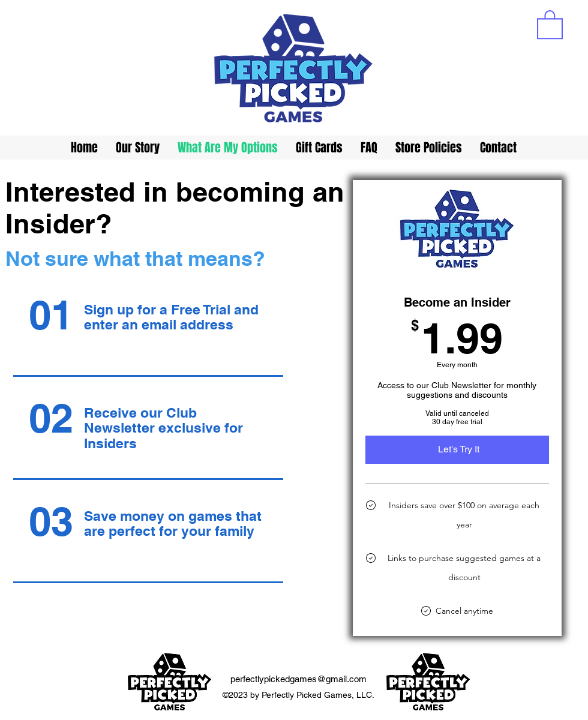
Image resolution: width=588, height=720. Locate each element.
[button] (550, 24)
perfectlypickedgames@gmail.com (298, 679)
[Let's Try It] (457, 449)
